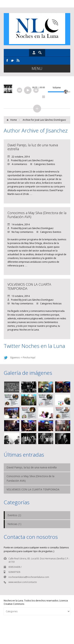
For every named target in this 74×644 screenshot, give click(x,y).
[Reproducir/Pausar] (28, 90)
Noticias (57, 304)
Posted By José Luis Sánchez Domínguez (30, 160)
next (36, 90)
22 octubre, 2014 (19, 157)
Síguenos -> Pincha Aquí (23, 357)
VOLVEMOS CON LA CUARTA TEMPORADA (29, 286)
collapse (37, 109)
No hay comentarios (20, 232)
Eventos (51, 164)
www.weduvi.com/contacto (23, 582)
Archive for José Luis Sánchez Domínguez (44, 120)
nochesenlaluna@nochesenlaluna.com (29, 577)
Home (14, 120)
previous (19, 90)
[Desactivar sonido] (49, 88)
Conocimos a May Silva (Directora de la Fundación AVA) (37, 215)
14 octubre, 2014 (19, 224)
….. (31, 194)
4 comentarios (17, 164)
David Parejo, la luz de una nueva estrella (33, 147)
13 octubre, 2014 (19, 296)
